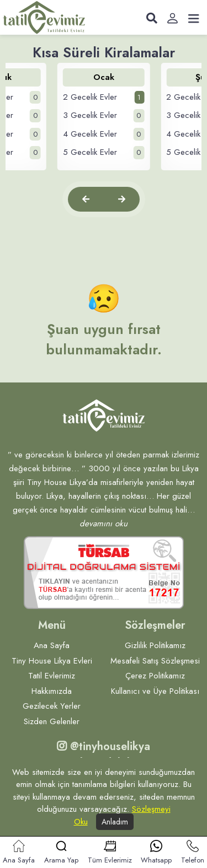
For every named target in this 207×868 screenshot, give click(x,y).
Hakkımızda (52, 691)
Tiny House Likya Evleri (52, 661)
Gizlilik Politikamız (155, 645)
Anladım (115, 822)
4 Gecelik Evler (104, 134)
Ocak (104, 77)
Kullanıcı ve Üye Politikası (155, 691)
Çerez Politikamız (155, 676)
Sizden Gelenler (52, 721)
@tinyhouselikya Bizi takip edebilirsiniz (104, 755)
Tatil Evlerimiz (52, 676)
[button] (86, 199)
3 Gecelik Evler (104, 116)
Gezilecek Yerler (52, 706)
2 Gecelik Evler (104, 98)
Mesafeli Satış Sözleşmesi (155, 661)
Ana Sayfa (52, 645)
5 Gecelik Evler (104, 153)
